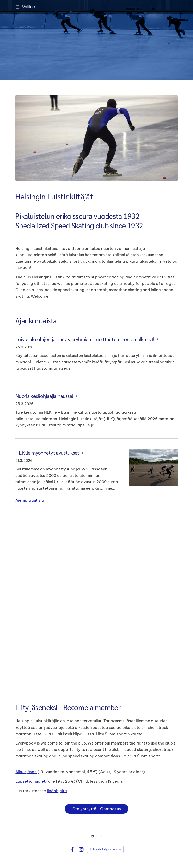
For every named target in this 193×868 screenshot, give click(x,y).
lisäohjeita (57, 791)
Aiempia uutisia (30, 500)
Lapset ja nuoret (30, 781)
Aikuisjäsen (26, 772)
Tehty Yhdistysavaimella (105, 849)
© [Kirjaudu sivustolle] (93, 836)
